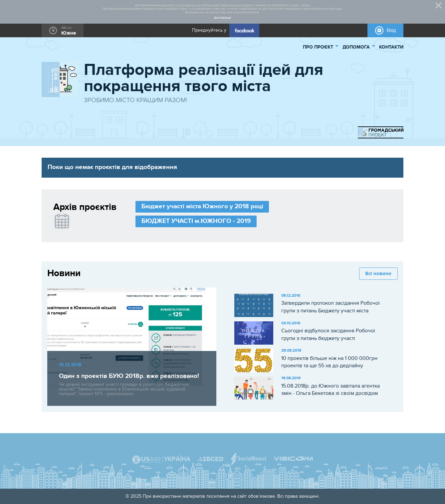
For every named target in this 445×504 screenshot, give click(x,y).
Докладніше (222, 18)
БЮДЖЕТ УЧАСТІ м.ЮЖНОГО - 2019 (196, 221)
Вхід (391, 30)
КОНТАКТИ (391, 47)
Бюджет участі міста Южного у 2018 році (202, 206)
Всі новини (378, 274)
